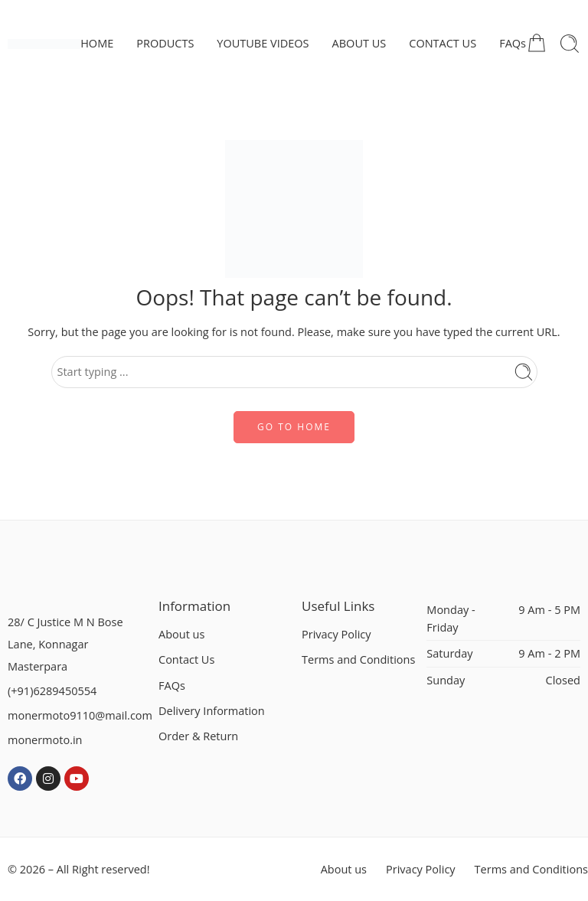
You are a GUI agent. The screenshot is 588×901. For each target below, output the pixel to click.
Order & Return (198, 736)
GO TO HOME (294, 427)
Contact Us (186, 659)
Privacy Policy (336, 634)
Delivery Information (212, 711)
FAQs (513, 43)
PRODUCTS (165, 43)
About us (181, 634)
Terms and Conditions (358, 659)
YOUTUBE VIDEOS (263, 43)
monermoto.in (45, 740)
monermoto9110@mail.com (80, 715)
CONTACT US (443, 43)
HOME (97, 43)
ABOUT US (359, 43)
